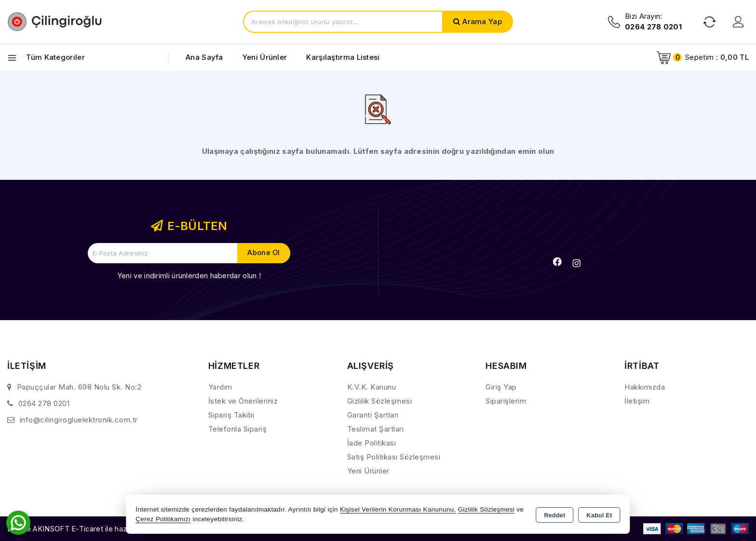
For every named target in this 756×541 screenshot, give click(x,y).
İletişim (637, 401)
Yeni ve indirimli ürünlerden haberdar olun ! (189, 276)
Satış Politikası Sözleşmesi (394, 457)
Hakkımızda (645, 387)
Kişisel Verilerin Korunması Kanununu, (398, 509)
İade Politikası (372, 443)
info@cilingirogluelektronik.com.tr (79, 420)
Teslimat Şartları (376, 429)
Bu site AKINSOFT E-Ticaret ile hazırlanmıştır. (85, 529)
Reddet (554, 515)
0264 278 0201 (44, 403)
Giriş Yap (501, 387)
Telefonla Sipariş (238, 429)
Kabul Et (600, 515)
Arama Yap (482, 21)
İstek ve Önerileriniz (243, 401)
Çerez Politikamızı (163, 519)
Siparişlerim (506, 401)
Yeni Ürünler (368, 471)
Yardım (220, 387)
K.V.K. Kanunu (372, 387)
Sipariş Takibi (231, 415)
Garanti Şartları (373, 415)
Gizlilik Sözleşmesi (380, 401)
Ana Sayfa (204, 57)
